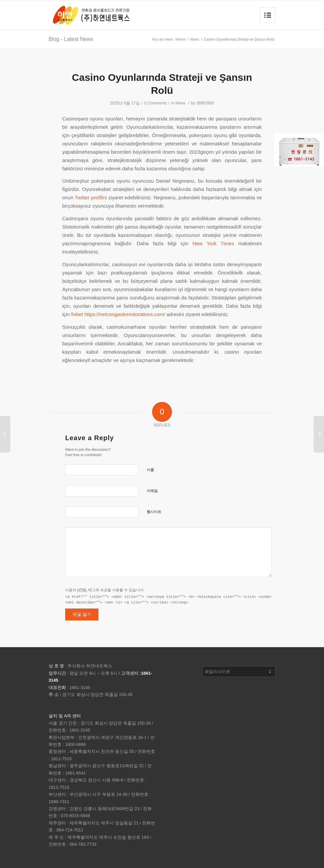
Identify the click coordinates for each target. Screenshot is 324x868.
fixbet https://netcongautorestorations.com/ (118, 314)
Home (180, 39)
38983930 (205, 103)
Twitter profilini (91, 197)
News (195, 39)
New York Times (213, 243)
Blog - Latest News (71, 39)
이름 (150, 470)
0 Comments (155, 103)
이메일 (152, 491)
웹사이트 (154, 512)
